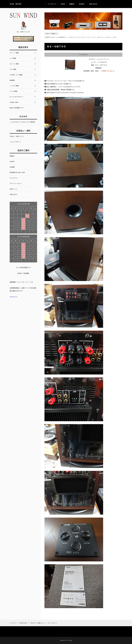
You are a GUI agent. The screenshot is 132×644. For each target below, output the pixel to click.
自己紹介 (82, 4)
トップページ (52, 4)
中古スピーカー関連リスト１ (52, 34)
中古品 (63, 4)
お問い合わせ (93, 4)
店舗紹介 (72, 4)
